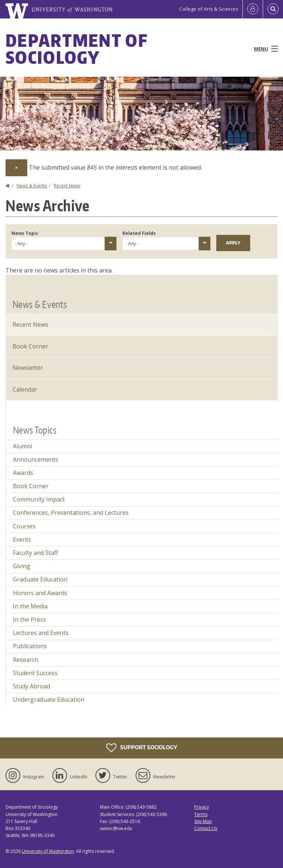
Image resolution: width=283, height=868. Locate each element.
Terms (201, 814)
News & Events (32, 186)
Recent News (67, 186)
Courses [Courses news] (24, 526)
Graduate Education (40, 579)
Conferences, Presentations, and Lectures (71, 513)
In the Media (30, 606)
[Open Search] (273, 9)
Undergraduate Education (49, 699)
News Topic (25, 233)
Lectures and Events (41, 633)
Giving (22, 566)
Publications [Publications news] (30, 646)
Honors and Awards (40, 593)
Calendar (25, 389)
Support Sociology (142, 748)
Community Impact (39, 499)
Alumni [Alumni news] (22, 446)
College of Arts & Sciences (209, 9)
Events (22, 539)
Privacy (202, 807)
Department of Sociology (76, 49)
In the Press (29, 619)
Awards (23, 473)
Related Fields (139, 233)
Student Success (35, 673)
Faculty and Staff (36, 553)
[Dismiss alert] (16, 168)
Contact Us (206, 828)
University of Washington (48, 851)
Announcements (36, 459)
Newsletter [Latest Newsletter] (28, 368)
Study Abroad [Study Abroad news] (32, 686)
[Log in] (253, 9)
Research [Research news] (26, 660)
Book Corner (30, 346)
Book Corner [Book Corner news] (31, 486)
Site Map (203, 821)
